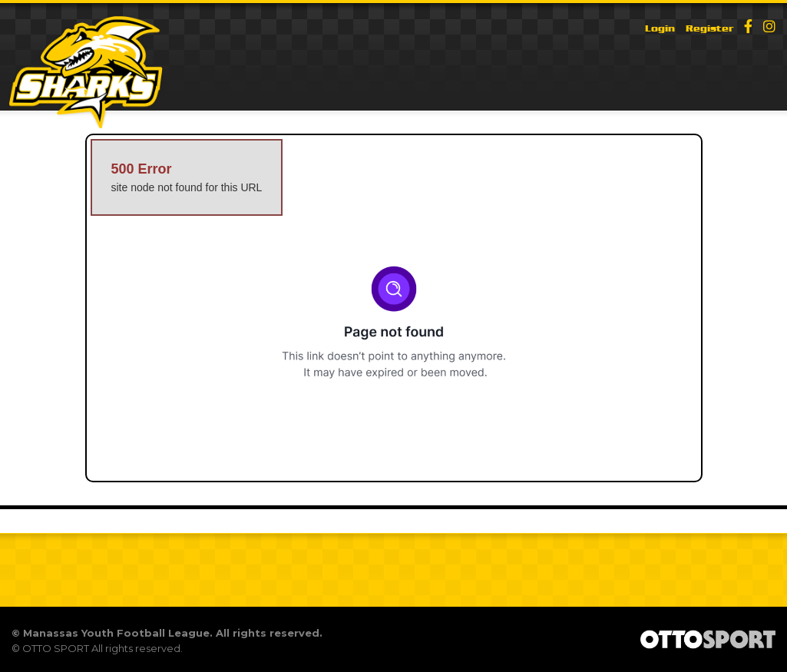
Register (709, 28)
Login (660, 28)
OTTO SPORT (56, 648)
